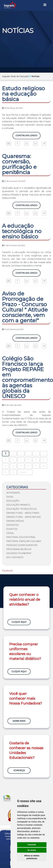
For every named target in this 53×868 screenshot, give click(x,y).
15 (21, 466)
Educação (13, 501)
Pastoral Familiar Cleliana (24, 541)
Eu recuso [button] (32, 850)
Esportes (13, 525)
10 (28, 460)
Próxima (23, 472)
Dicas (10, 497)
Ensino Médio (15, 521)
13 (6, 466)
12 (44, 460)
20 (13, 472)
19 (6, 472)
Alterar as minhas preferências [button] (32, 857)
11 (36, 460)
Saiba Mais (19, 721)
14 (13, 466)
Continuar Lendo (26, 135)
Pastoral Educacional (21, 537)
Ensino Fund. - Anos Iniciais (24, 517)
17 (36, 466)
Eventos (12, 529)
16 (28, 466)
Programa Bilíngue (19, 549)
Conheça (19, 770)
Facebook (7, 571)
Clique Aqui (19, 622)
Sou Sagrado (15, 557)
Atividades (13, 493)
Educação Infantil (18, 505)
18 (44, 466)
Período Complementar (22, 545)
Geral (10, 533)
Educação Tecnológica (22, 509)
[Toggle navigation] (45, 5)
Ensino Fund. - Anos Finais (23, 513)
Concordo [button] (32, 845)
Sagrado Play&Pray (19, 553)
